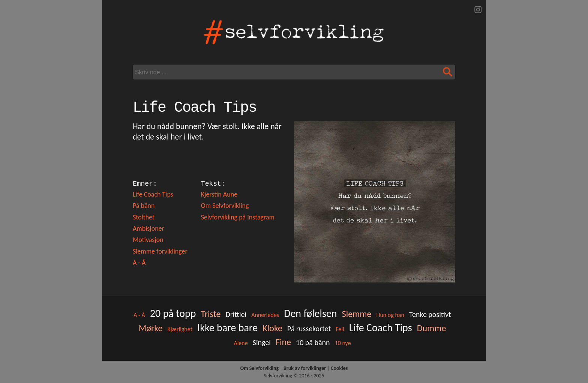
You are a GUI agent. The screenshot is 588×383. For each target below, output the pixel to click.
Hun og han (390, 315)
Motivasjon (148, 240)
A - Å (139, 263)
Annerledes (265, 315)
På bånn (144, 206)
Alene (241, 343)
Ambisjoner (148, 228)
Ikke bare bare (227, 328)
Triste (211, 314)
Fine (283, 342)
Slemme (357, 314)
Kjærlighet (180, 329)
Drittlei (236, 314)
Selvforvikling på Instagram (238, 217)
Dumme (432, 328)
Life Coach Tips (153, 194)
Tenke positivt (430, 314)
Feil (340, 329)
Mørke (151, 328)
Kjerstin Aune (219, 194)
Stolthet (144, 217)
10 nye (343, 343)
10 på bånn (313, 342)
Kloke (272, 328)
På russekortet (309, 329)
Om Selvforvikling (225, 206)
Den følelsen (310, 313)
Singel (262, 342)
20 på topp (173, 313)
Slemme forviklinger (160, 251)
